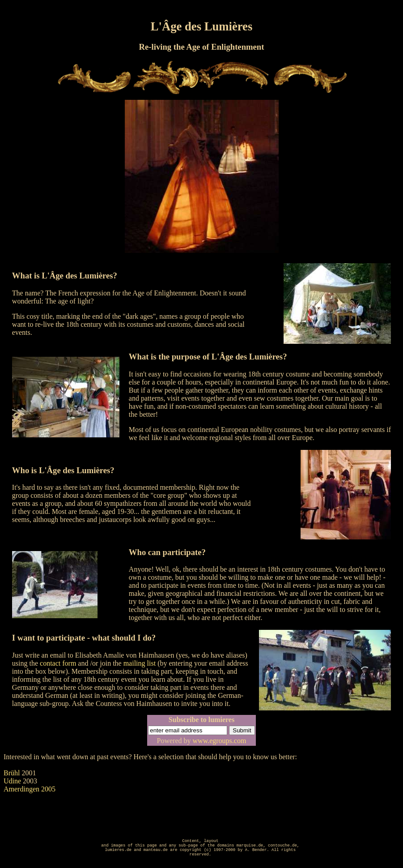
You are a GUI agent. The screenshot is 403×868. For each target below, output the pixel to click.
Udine (12, 781)
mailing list (140, 663)
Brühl (12, 773)
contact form (58, 663)
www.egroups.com (220, 741)
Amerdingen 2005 (30, 789)
